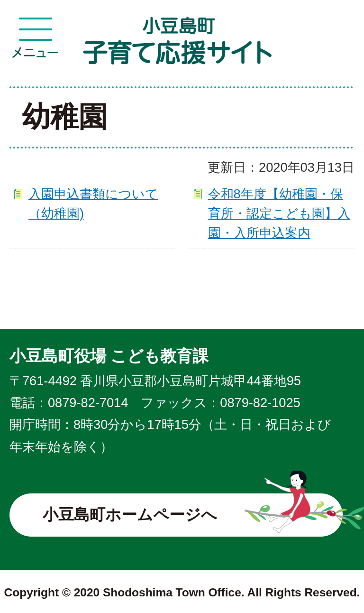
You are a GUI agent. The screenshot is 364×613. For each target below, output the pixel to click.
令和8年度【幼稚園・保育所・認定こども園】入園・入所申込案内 (279, 213)
